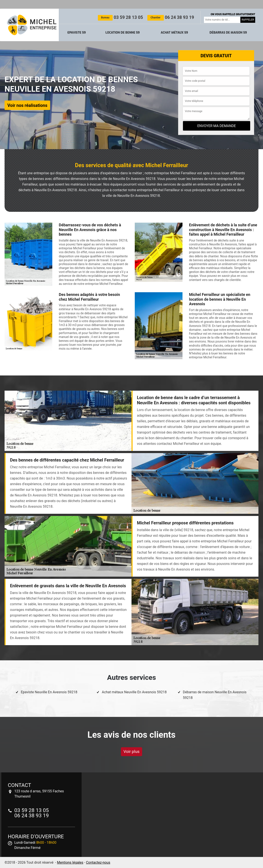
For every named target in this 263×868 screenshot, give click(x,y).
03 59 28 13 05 (120, 17)
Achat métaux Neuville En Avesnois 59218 (134, 692)
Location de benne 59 (123, 33)
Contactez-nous (98, 862)
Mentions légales (70, 862)
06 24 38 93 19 (171, 17)
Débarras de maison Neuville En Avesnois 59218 (215, 695)
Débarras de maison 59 (228, 33)
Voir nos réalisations (27, 105)
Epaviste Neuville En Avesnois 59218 (49, 692)
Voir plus (131, 751)
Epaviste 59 (77, 33)
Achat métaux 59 (174, 33)
